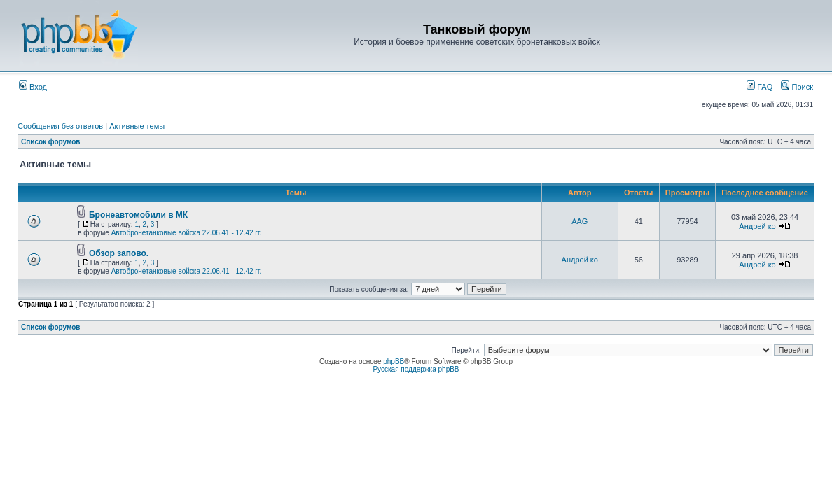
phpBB (394, 362)
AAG (580, 221)
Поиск (797, 87)
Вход (33, 87)
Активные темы (137, 126)
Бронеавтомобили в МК (138, 215)
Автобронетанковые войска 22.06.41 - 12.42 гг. (187, 233)
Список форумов (51, 142)
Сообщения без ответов (60, 126)
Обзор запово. (119, 253)
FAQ (760, 87)
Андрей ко (757, 226)
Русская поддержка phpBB (416, 369)
